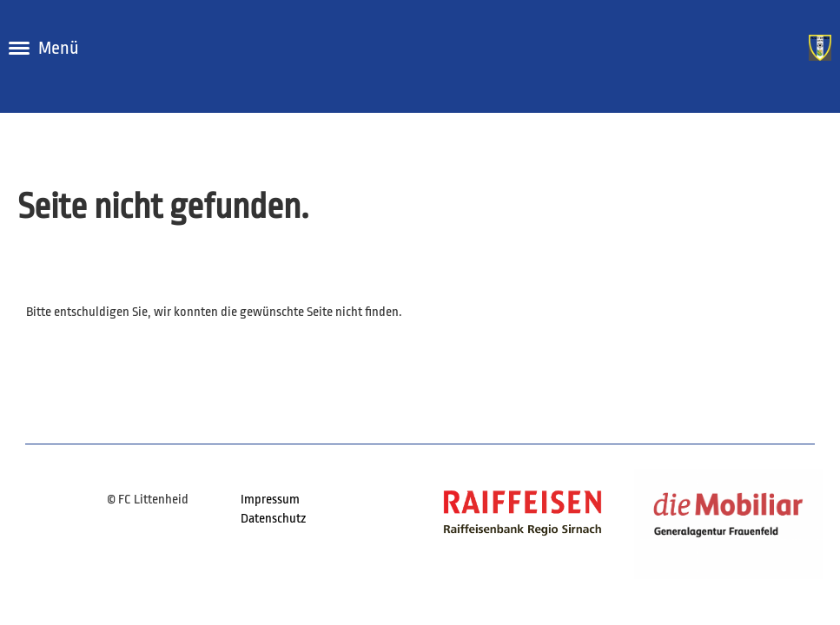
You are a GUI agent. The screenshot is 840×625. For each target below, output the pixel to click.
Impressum (270, 500)
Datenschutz (273, 519)
